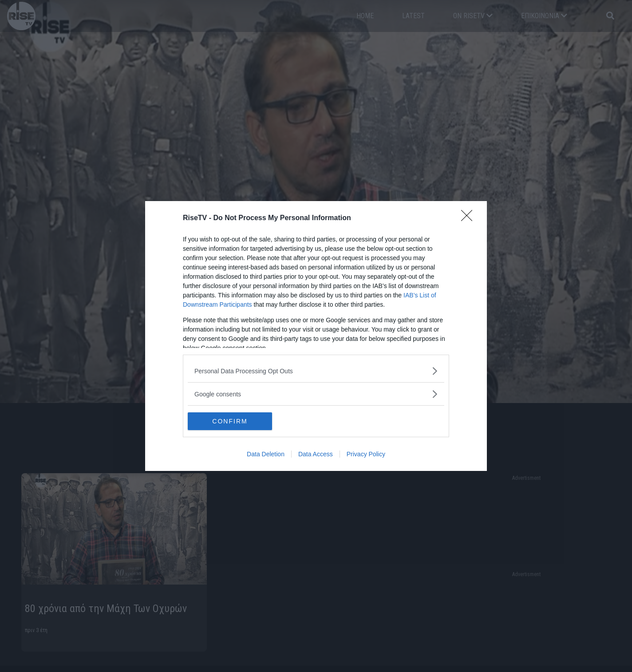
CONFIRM (230, 421)
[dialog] (316, 336)
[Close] (470, 218)
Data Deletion (266, 454)
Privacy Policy (366, 454)
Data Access (316, 454)
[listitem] (316, 371)
